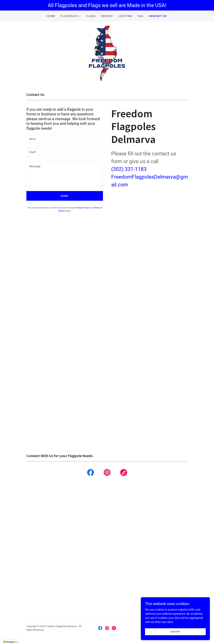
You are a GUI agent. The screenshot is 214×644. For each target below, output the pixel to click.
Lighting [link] (125, 16)
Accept (175, 632)
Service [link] (107, 16)
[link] (107, 53)
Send (64, 196)
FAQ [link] (141, 16)
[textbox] (65, 139)
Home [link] (51, 16)
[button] (71, 16)
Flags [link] (91, 16)
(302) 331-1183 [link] (129, 169)
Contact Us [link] (158, 16)
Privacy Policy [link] (83, 208)
